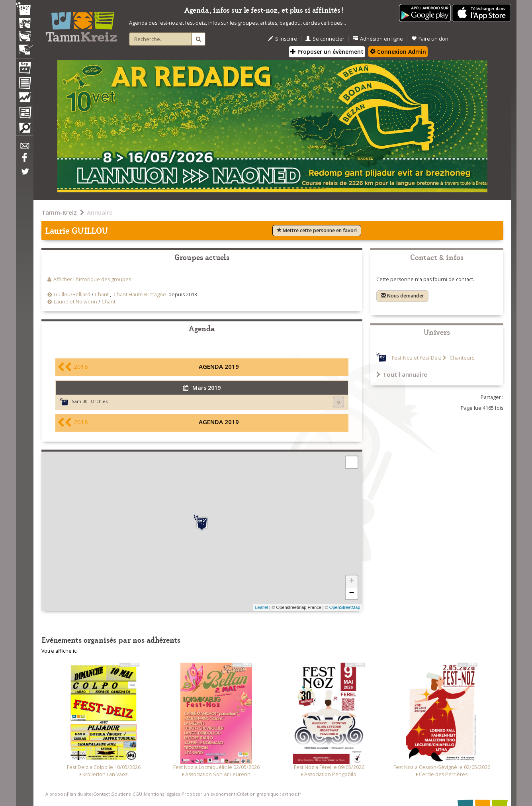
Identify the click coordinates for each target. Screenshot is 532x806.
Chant (102, 294)
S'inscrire (283, 39)
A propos (55, 794)
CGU (137, 794)
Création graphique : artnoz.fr (269, 794)
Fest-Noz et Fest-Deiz (417, 358)
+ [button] (351, 581)
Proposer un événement (208, 794)
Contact (102, 794)
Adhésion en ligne (378, 39)
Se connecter (325, 39)
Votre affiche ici (60, 651)
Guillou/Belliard (72, 294)
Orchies (99, 401)
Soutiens (121, 794)
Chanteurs (461, 358)
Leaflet (261, 607)
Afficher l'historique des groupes (92, 279)
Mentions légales (162, 794)
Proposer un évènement (327, 52)
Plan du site (79, 794)
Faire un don (430, 39)
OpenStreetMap (345, 607)
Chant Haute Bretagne (140, 294)
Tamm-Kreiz (59, 212)
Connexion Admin (398, 52)
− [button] (351, 593)
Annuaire (100, 212)
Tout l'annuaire (402, 374)
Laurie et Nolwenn (75, 302)
